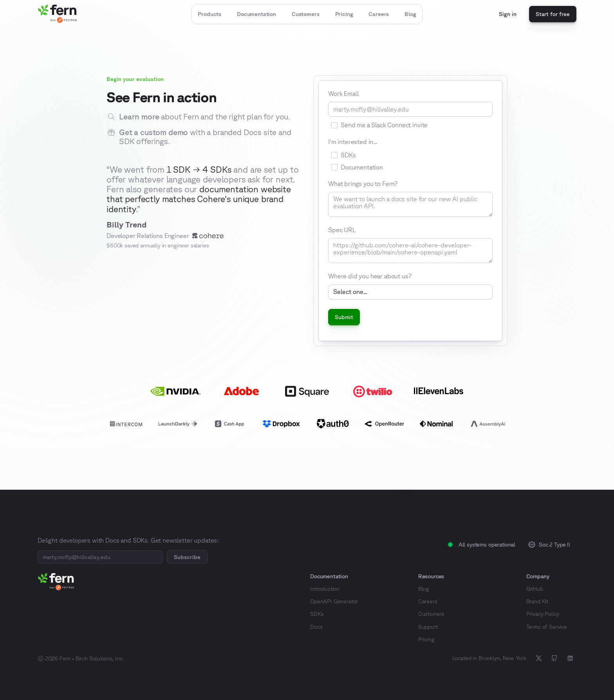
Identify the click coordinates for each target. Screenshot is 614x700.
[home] (57, 14)
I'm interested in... (353, 142)
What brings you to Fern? (363, 184)
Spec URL (342, 230)
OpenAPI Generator (334, 601)
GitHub (535, 589)
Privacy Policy (543, 614)
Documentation (256, 14)
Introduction (325, 589)
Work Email (343, 94)
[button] (209, 14)
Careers (379, 14)
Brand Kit (537, 601)
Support (428, 627)
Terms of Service (547, 627)
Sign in (508, 14)
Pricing (344, 14)
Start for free (553, 14)
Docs (316, 627)
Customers (306, 14)
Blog (410, 14)
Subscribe (187, 557)
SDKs (317, 614)
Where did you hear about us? (370, 276)
